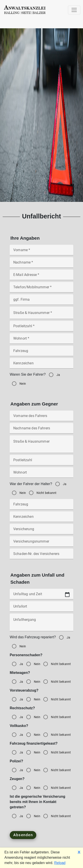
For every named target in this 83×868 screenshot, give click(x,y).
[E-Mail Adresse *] (41, 277)
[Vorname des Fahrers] (41, 418)
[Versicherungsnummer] (41, 544)
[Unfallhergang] (41, 624)
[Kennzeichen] (41, 366)
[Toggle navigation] (74, 10)
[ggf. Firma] (41, 302)
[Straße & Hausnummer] (41, 446)
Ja (58, 375)
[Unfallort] (41, 609)
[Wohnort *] (41, 341)
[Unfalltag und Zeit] (41, 596)
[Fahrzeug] (41, 353)
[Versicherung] (41, 532)
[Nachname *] (41, 265)
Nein (23, 384)
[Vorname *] (41, 252)
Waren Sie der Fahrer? (28, 374)
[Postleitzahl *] (41, 329)
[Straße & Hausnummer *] (41, 314)
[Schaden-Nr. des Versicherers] (41, 556)
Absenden (23, 835)
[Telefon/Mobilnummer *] (41, 290)
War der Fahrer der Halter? (31, 484)
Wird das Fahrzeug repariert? (33, 637)
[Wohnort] (41, 475)
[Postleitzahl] (41, 463)
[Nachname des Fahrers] (41, 431)
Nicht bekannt (46, 493)
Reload (60, 863)
